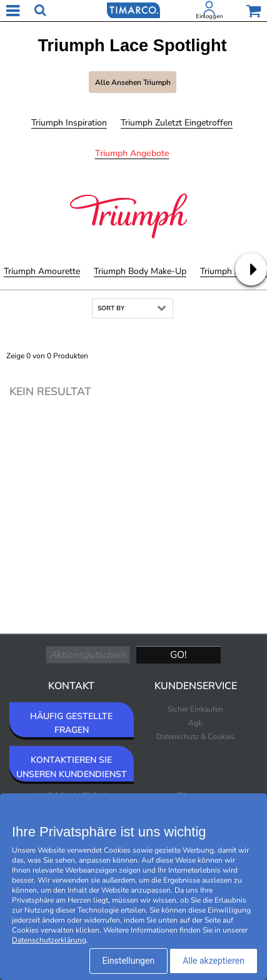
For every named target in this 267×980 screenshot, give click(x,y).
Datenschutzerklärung (49, 940)
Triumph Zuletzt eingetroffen (177, 123)
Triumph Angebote (132, 153)
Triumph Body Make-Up (140, 271)
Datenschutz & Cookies (195, 737)
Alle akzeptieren (214, 961)
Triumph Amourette (42, 271)
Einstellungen (129, 961)
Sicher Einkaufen (195, 709)
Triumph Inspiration (69, 123)
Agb (195, 723)
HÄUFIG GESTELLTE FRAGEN (71, 723)
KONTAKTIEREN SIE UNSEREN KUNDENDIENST (72, 767)
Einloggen (209, 16)
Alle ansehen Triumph (133, 82)
